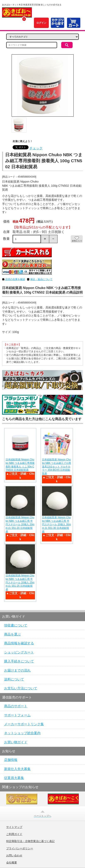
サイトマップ (14, 827)
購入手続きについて (19, 661)
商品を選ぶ (12, 634)
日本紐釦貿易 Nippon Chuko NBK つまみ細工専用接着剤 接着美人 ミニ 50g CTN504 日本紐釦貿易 (20, 465)
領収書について (16, 625)
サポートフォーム (17, 715)
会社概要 (12, 863)
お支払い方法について (21, 688)
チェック (36, 148)
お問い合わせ (14, 856)
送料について (14, 679)
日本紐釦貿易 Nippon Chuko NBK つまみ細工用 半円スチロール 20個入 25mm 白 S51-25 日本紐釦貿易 (20, 582)
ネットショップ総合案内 (22, 733)
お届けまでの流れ (17, 670)
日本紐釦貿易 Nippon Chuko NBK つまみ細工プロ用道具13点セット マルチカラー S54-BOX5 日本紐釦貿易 (56, 466)
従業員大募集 (14, 778)
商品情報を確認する (19, 643)
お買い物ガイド (16, 742)
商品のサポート (16, 706)
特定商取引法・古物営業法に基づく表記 (30, 841)
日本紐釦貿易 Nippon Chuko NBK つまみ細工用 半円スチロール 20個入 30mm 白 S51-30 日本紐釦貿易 (56, 524)
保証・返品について (41, 279)
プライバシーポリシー (20, 848)
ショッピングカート (19, 652)
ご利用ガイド (14, 834)
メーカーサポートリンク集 (24, 724)
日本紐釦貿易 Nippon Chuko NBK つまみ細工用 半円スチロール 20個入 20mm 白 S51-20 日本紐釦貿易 (20, 524)
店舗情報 (11, 760)
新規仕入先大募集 (17, 769)
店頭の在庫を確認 (15, 279)
